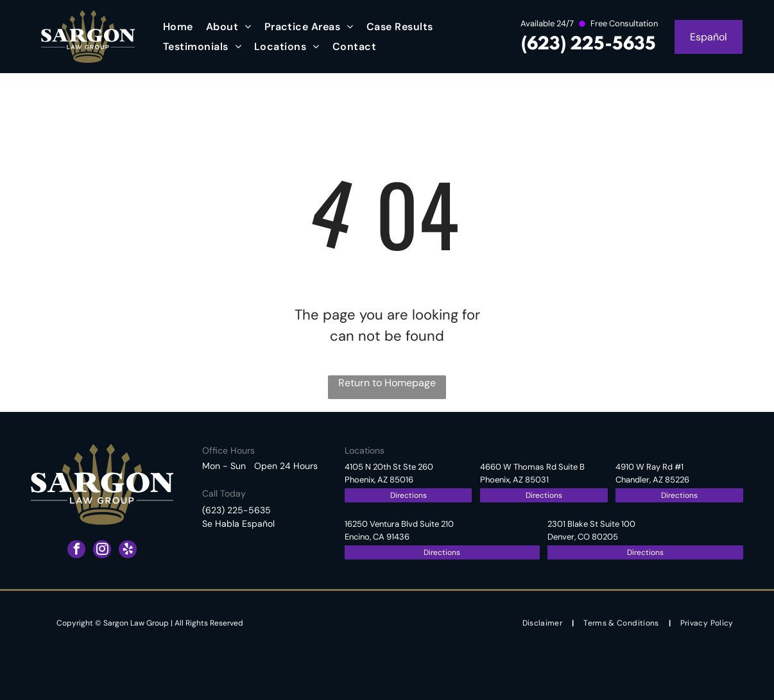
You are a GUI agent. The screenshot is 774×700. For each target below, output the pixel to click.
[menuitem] (178, 27)
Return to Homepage (387, 383)
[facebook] (76, 551)
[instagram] (102, 551)
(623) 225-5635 (589, 45)
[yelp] (128, 551)
